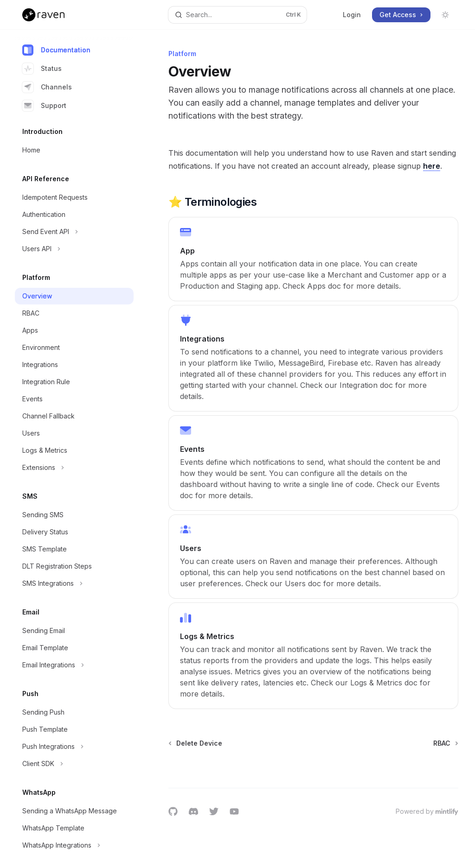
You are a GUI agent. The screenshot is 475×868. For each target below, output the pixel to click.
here (432, 166)
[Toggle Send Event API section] (74, 232)
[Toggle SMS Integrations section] (74, 583)
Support (44, 106)
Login (352, 15)
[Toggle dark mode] (445, 15)
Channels (47, 87)
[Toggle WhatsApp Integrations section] (74, 845)
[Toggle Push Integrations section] (74, 747)
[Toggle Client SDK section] (74, 764)
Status (42, 69)
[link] (313, 259)
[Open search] (238, 15)
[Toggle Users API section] (74, 249)
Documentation (56, 50)
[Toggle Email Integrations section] (74, 665)
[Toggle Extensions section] (74, 468)
